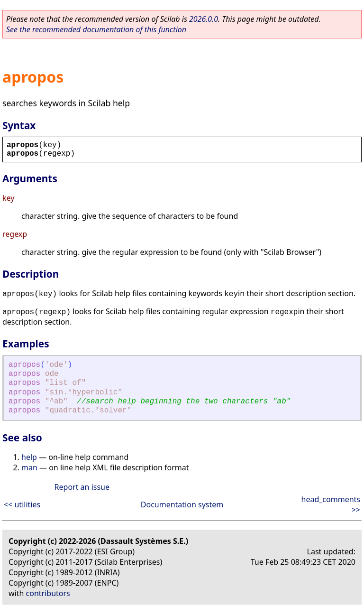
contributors (48, 593)
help (29, 457)
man (29, 467)
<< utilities (22, 504)
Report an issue (82, 487)
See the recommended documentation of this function (96, 29)
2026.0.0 (204, 19)
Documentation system (182, 504)
